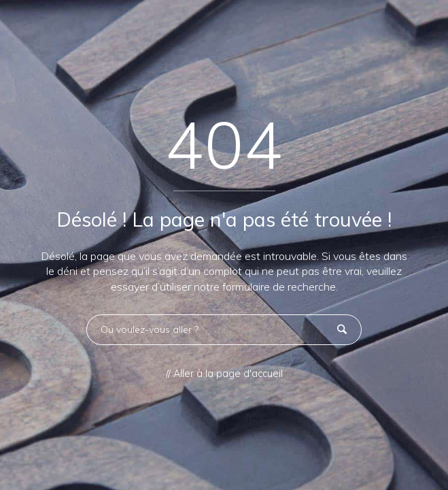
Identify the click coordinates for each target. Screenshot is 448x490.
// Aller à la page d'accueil (224, 374)
